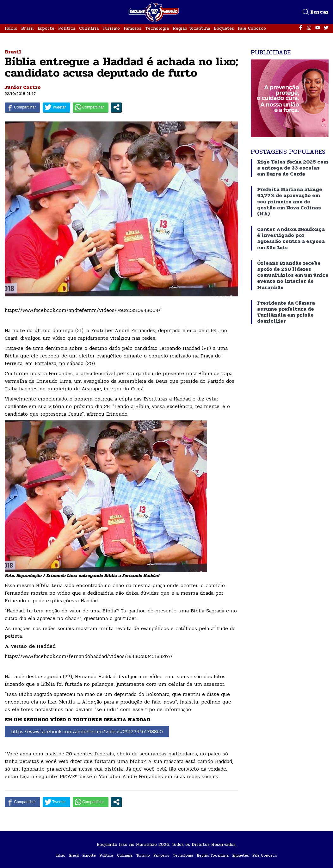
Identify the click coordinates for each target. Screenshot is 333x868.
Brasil (28, 28)
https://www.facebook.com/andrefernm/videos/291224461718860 (87, 732)
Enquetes (224, 28)
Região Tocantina (191, 28)
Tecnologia (157, 28)
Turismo (111, 28)
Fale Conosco (252, 28)
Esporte (46, 28)
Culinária (89, 28)
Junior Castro (23, 87)
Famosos (133, 28)
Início (11, 28)
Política (67, 28)
